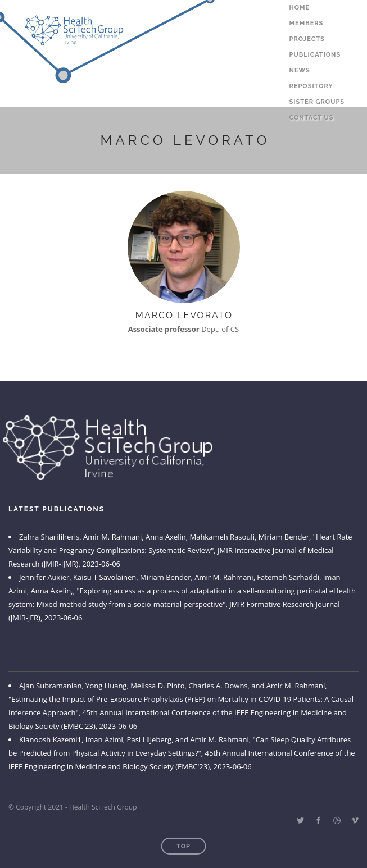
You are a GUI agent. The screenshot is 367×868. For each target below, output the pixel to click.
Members (307, 23)
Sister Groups (317, 102)
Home (300, 8)
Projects (307, 39)
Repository (311, 86)
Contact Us (312, 118)
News (300, 70)
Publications (315, 55)
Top (183, 846)
